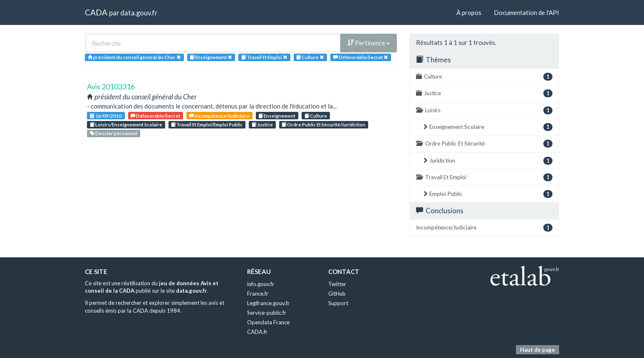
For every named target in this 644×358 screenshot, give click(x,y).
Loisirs (484, 110)
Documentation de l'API (526, 12)
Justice (262, 125)
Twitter (337, 284)
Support (338, 303)
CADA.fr (257, 332)
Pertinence (369, 43)
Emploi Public (487, 194)
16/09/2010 (106, 116)
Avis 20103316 (111, 86)
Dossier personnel (114, 133)
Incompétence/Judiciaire (219, 116)
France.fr (258, 294)
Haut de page (537, 350)
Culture (316, 116)
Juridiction (487, 161)
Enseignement (277, 116)
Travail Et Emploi (484, 177)
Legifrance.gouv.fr (268, 303)
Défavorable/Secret (155, 116)
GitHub (337, 294)
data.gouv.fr (139, 13)
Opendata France (268, 322)
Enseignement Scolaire (487, 127)
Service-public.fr (267, 313)
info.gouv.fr (261, 284)
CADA (96, 12)
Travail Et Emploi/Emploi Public (207, 125)
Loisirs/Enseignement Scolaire (126, 125)
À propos (469, 12)
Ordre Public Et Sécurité (484, 144)
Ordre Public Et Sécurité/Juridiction (323, 125)
